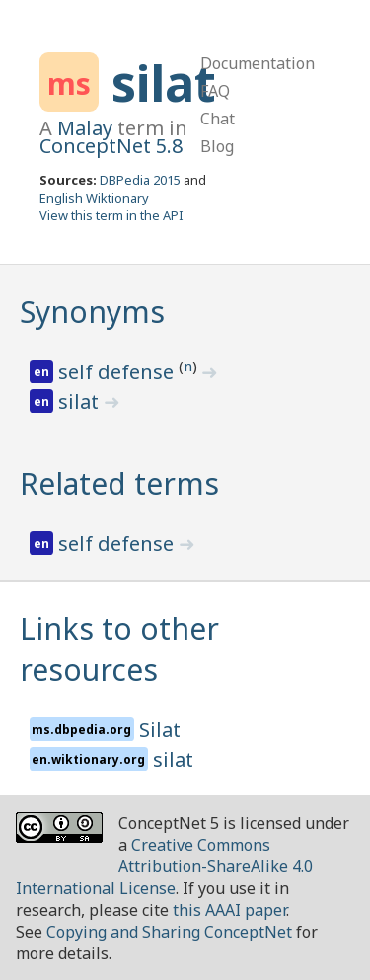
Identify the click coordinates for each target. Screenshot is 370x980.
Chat (218, 119)
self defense (118, 372)
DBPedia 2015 (140, 180)
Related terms (119, 484)
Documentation (258, 63)
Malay (85, 128)
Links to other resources (119, 649)
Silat (160, 730)
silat (164, 83)
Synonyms (92, 312)
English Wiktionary (94, 198)
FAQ (215, 91)
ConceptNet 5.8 (111, 146)
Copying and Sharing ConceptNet (169, 932)
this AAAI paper (229, 910)
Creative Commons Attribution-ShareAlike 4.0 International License (164, 866)
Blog (217, 146)
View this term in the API (111, 215)
